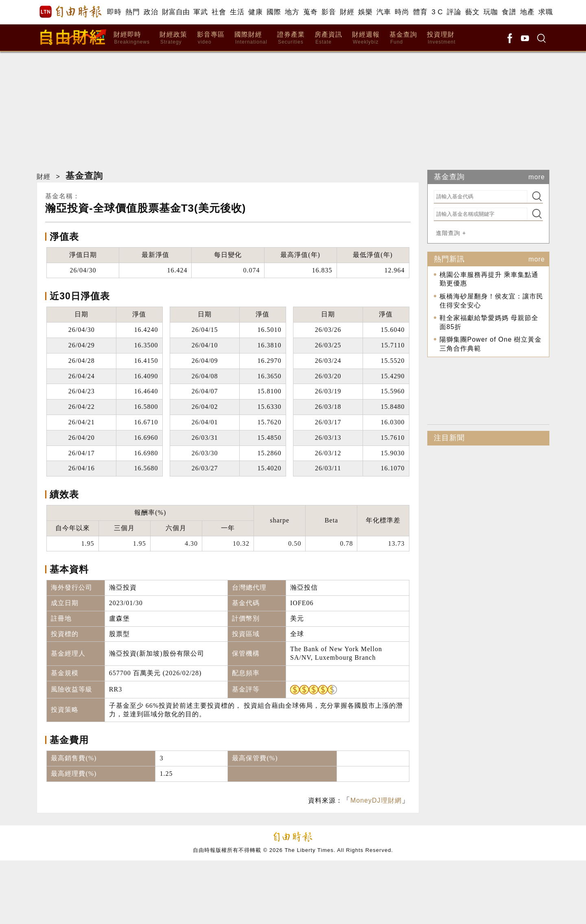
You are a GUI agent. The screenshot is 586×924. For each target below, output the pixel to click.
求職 (546, 12)
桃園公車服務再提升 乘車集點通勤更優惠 (489, 279)
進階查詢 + (451, 233)
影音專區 (211, 38)
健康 (255, 12)
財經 (347, 12)
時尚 (402, 12)
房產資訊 (328, 38)
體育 (420, 12)
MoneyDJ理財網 (376, 800)
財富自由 (176, 12)
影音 (329, 12)
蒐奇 (310, 12)
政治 (151, 12)
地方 (292, 12)
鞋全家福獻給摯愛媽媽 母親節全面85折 (489, 322)
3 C (437, 12)
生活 (237, 12)
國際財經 (251, 38)
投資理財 (441, 38)
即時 (114, 12)
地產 (527, 12)
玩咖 (491, 12)
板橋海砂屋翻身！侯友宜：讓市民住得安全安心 (491, 301)
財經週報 (366, 38)
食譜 (509, 12)
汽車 (384, 12)
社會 (219, 12)
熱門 (132, 12)
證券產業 (291, 38)
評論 (454, 12)
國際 (274, 12)
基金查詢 (403, 38)
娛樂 (365, 12)
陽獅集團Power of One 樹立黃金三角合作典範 (491, 344)
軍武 (200, 12)
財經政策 (173, 38)
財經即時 (132, 38)
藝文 (472, 12)
